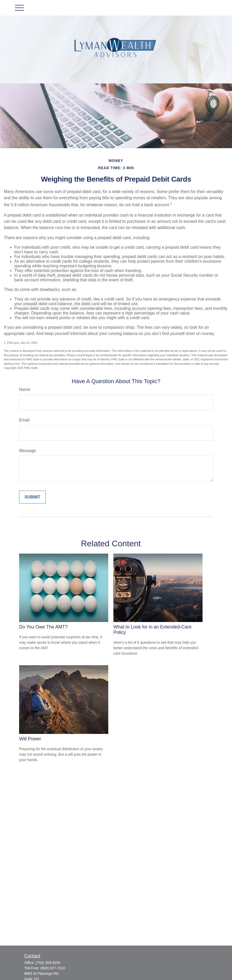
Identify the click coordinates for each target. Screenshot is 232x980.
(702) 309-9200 (48, 963)
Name (25, 389)
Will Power (30, 739)
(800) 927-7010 (53, 968)
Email (24, 420)
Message (28, 451)
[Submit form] (32, 497)
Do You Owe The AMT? (43, 627)
